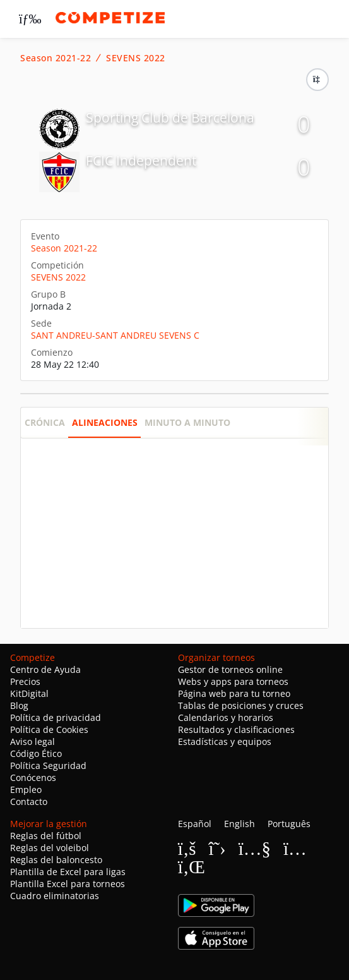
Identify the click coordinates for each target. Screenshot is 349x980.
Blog (19, 705)
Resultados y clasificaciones (236, 729)
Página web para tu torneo (234, 693)
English (240, 824)
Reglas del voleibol (50, 848)
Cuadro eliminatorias (55, 896)
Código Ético (36, 753)
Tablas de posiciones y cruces (241, 705)
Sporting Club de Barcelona (170, 118)
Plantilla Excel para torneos (68, 884)
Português (289, 824)
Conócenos (33, 777)
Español (195, 824)
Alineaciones (105, 422)
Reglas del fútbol (46, 836)
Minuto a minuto (187, 422)
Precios (25, 681)
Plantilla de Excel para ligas (68, 872)
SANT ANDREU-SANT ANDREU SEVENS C (115, 335)
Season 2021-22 (56, 58)
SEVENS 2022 (136, 58)
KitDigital (29, 693)
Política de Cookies (49, 729)
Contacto (29, 802)
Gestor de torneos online (230, 669)
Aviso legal (33, 741)
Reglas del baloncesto (56, 860)
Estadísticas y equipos (225, 741)
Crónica (45, 422)
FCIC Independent (141, 160)
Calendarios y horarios (226, 717)
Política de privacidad (56, 717)
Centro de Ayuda (45, 669)
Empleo (26, 789)
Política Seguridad (48, 765)
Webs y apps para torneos (233, 681)
